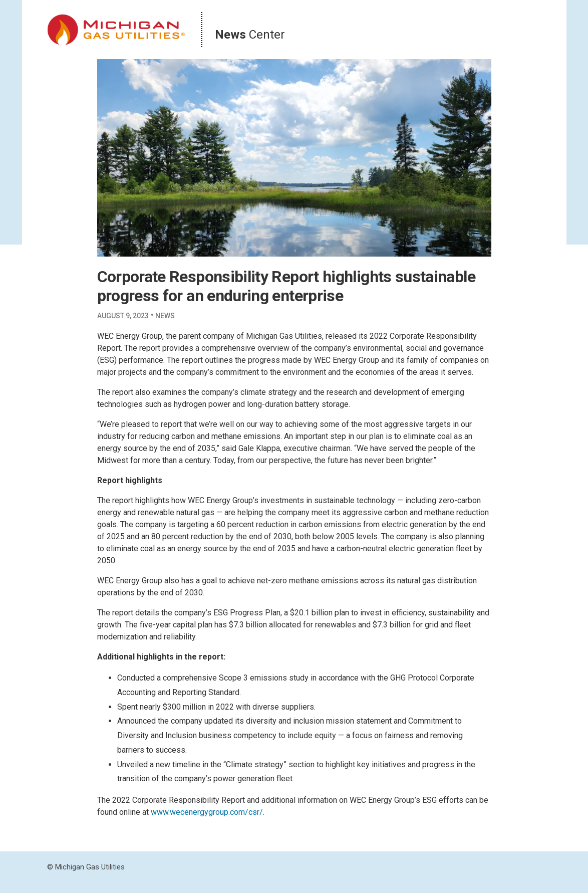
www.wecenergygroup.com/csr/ (207, 812)
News (165, 316)
